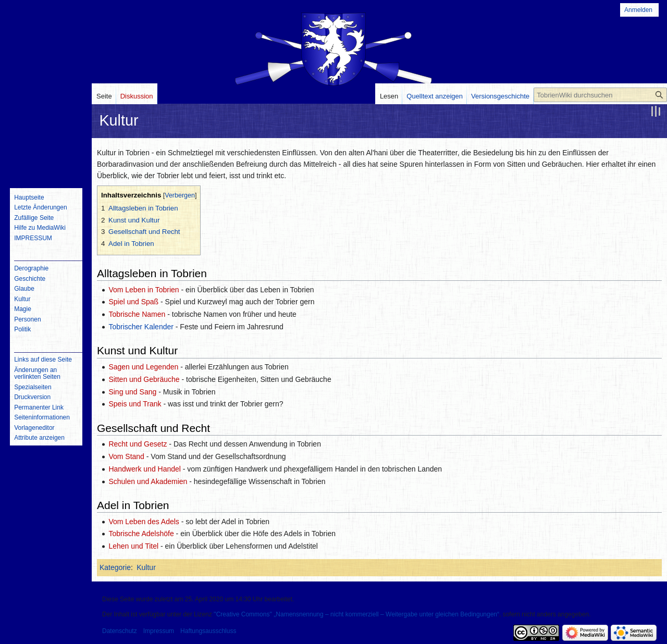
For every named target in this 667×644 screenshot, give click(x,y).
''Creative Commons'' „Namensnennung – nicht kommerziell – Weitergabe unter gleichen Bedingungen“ (356, 614)
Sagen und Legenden (143, 367)
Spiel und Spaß (133, 302)
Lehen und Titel (133, 546)
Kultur (146, 567)
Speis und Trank (135, 404)
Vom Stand (126, 456)
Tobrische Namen (137, 314)
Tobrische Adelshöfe (141, 534)
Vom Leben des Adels (144, 522)
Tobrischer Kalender (141, 327)
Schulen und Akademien (148, 481)
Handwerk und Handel (145, 469)
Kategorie (115, 567)
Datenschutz (120, 631)
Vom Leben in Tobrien (144, 290)
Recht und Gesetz (138, 444)
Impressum (159, 631)
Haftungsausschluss (208, 631)
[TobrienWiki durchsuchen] (600, 95)
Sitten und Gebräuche (144, 379)
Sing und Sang (132, 392)
